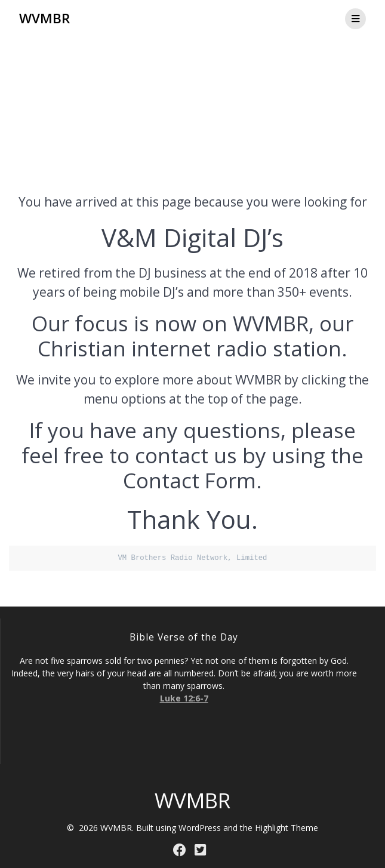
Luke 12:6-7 (184, 698)
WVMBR (44, 19)
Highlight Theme (287, 828)
